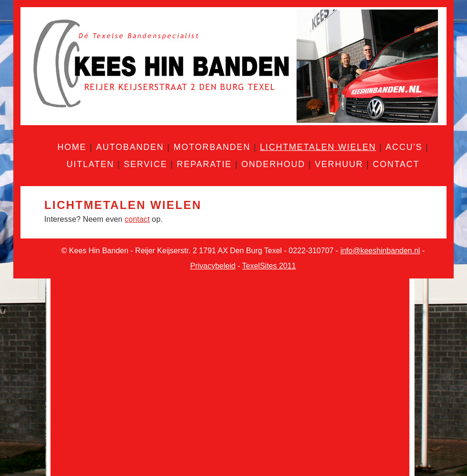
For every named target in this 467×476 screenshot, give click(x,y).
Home (72, 147)
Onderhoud (273, 164)
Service (145, 164)
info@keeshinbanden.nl (380, 251)
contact (137, 219)
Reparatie (204, 164)
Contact (396, 164)
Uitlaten (90, 164)
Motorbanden (212, 147)
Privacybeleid (213, 266)
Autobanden (130, 147)
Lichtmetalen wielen (318, 147)
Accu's (404, 147)
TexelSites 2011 (269, 266)
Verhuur (339, 164)
